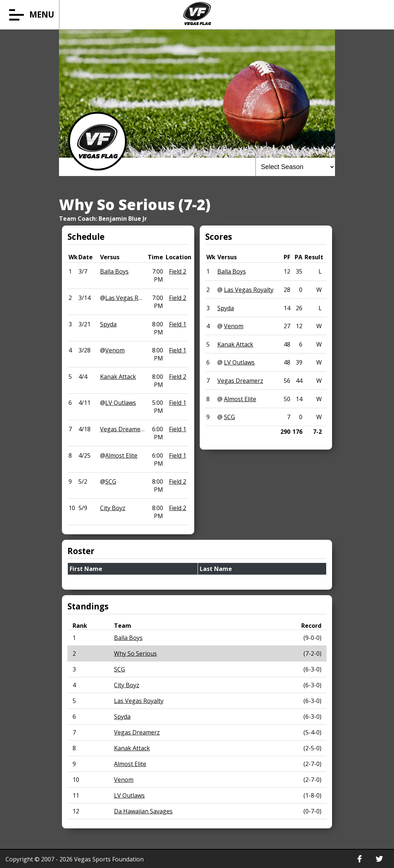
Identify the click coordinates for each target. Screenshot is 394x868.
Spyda (108, 324)
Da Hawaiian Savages (143, 811)
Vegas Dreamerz (123, 429)
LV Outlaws (121, 403)
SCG (111, 481)
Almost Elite (121, 455)
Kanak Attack (118, 377)
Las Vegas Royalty (130, 298)
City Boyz (113, 508)
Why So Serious (135, 653)
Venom (115, 350)
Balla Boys (114, 271)
